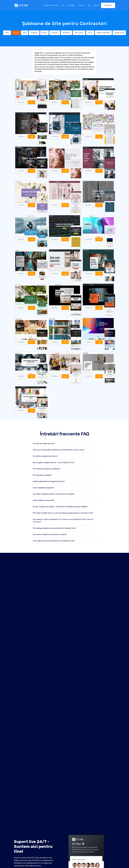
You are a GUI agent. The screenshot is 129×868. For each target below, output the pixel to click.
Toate (7, 33)
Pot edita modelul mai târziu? (45, 456)
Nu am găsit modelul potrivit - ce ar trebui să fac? (54, 463)
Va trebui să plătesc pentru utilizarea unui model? (54, 494)
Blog (25, 33)
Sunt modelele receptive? (43, 488)
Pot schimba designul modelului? (47, 469)
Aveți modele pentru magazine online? (49, 481)
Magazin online (119, 33)
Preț (63, 5)
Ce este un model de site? (44, 444)
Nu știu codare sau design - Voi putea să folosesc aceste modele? (60, 507)
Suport (81, 5)
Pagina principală (51, 5)
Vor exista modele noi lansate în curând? (50, 534)
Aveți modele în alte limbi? (44, 500)
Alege (31, 102)
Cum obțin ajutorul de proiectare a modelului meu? (54, 541)
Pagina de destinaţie (103, 33)
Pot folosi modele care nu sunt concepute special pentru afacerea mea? (63, 513)
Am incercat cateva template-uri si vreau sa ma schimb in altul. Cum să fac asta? (63, 521)
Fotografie (34, 33)
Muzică (44, 33)
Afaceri (16, 33)
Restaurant (66, 33)
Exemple (72, 5)
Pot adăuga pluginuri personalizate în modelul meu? (54, 528)
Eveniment (55, 33)
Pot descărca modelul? (42, 475)
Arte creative (79, 33)
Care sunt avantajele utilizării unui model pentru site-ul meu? (59, 450)
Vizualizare (21, 102)
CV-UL (90, 33)
